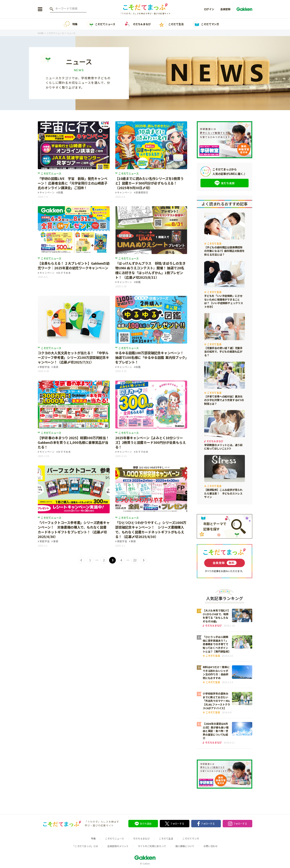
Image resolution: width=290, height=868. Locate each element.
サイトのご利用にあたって (152, 846)
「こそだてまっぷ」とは (85, 846)
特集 (70, 24)
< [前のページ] (81, 560)
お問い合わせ (211, 846)
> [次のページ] (144, 560)
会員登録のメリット (118, 846)
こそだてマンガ (205, 24)
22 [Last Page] (135, 560)
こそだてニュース (100, 24)
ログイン (209, 9)
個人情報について (185, 846)
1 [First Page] (90, 560)
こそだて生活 (171, 24)
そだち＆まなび (137, 24)
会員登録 (225, 9)
